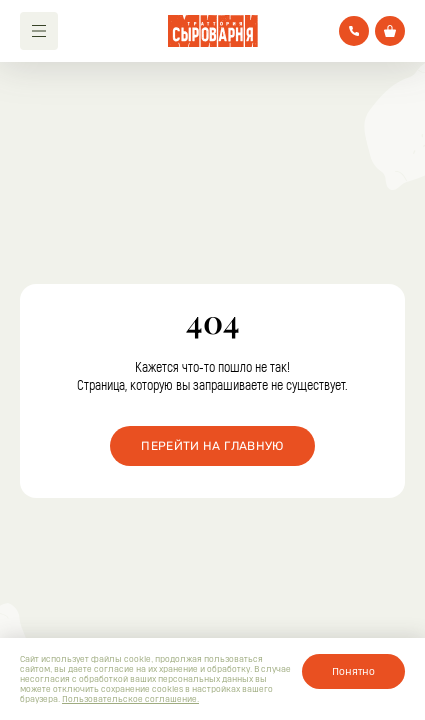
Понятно (353, 671)
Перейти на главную (212, 446)
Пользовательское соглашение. (130, 699)
